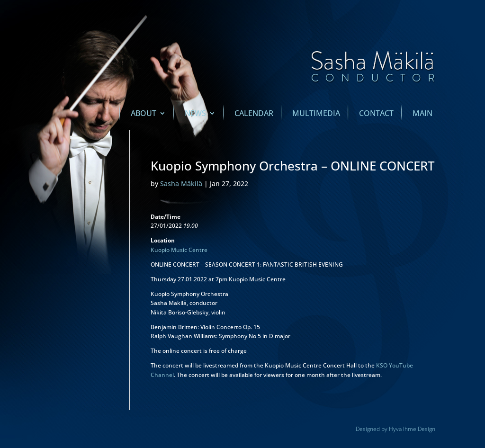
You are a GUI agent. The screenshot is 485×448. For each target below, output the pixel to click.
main (422, 114)
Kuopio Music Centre (179, 250)
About (144, 114)
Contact (376, 114)
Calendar (254, 114)
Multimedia (316, 114)
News (195, 114)
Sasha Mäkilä (181, 184)
